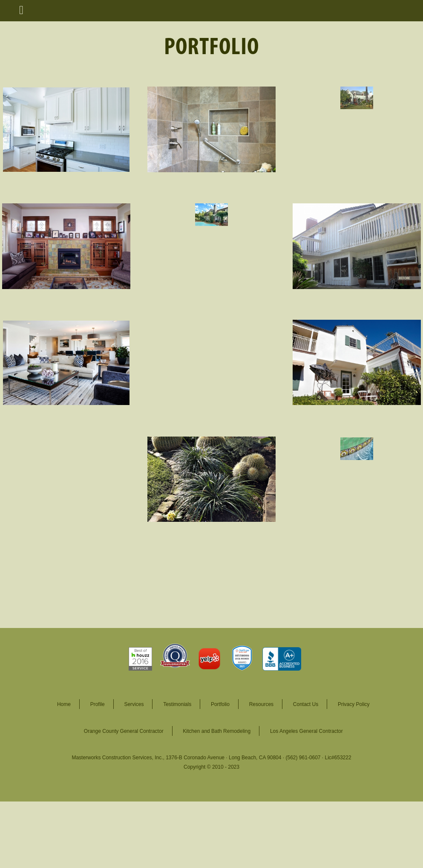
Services (134, 704)
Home (64, 704)
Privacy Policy (354, 704)
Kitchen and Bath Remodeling (217, 731)
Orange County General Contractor (124, 731)
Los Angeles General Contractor (306, 731)
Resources (261, 704)
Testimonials (177, 704)
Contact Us (306, 704)
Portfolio (220, 704)
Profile (98, 704)
